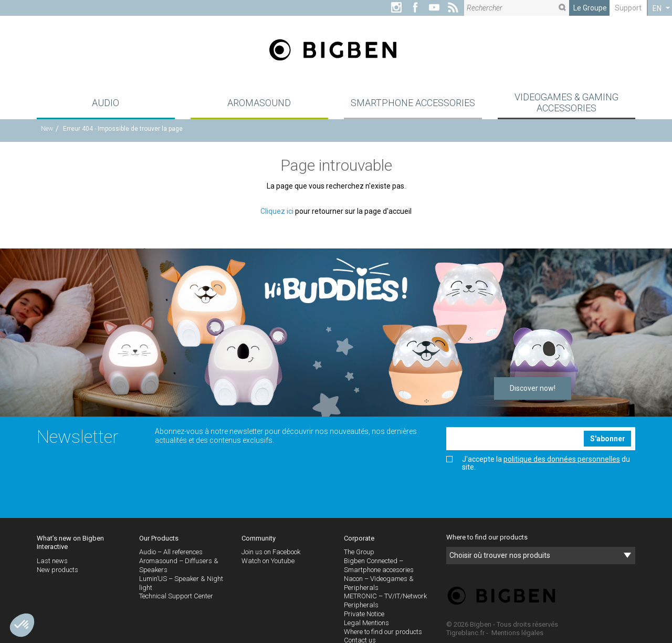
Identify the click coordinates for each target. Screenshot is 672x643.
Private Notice (364, 614)
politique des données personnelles (562, 459)
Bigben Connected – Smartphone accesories (379, 565)
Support (628, 8)
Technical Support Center (176, 596)
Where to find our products (383, 632)
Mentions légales (517, 633)
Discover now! (533, 388)
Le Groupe (590, 8)
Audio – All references (171, 552)
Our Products (159, 538)
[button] (22, 625)
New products (57, 570)
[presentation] (526, 495)
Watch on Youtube (268, 561)
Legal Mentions (366, 623)
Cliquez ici (277, 211)
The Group (359, 552)
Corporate (359, 538)
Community (259, 538)
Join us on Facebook (271, 552)
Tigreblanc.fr (465, 633)
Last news (52, 561)
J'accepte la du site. (538, 463)
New (47, 129)
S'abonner (608, 439)
